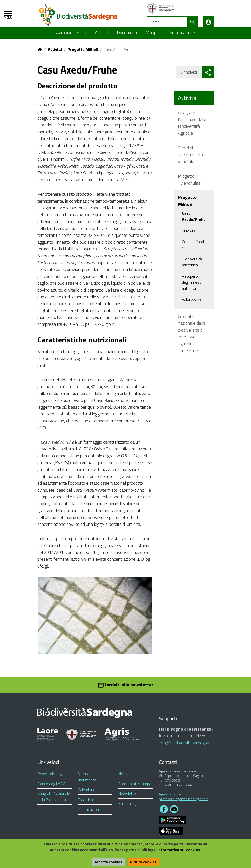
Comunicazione (181, 37)
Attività (102, 37)
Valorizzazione (194, 303)
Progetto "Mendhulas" (190, 184)
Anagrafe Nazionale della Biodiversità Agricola (192, 127)
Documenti (127, 37)
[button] (208, 77)
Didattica (85, 804)
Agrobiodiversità (71, 37)
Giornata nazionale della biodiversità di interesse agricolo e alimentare (192, 337)
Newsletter (128, 798)
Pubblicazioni (89, 814)
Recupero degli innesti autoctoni (192, 286)
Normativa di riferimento (89, 781)
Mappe (152, 37)
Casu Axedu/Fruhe (194, 220)
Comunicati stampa (135, 788)
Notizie (124, 778)
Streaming (127, 808)
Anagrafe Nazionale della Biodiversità (54, 801)
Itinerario (189, 234)
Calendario (87, 794)
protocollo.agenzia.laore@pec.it (183, 803)
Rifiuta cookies (144, 862)
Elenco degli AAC (51, 788)
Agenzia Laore (170, 798)
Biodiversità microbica (192, 266)
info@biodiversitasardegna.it (186, 747)
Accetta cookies (108, 862)
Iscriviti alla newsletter (126, 689)
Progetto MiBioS (83, 54)
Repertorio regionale (54, 778)
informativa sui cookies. (181, 850)
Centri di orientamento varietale (190, 159)
